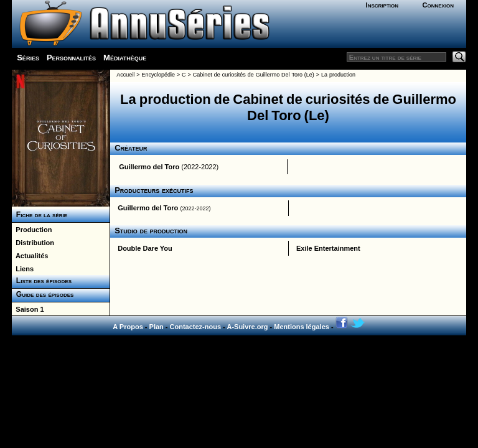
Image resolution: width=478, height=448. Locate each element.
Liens (23, 269)
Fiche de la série (40, 215)
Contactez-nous (196, 327)
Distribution (33, 243)
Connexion (438, 5)
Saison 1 (28, 309)
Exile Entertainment (328, 248)
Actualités (30, 256)
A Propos (128, 327)
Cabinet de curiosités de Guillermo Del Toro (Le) (254, 75)
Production (32, 230)
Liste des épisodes (42, 281)
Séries (28, 58)
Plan (157, 327)
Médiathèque (125, 58)
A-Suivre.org (247, 327)
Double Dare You (145, 248)
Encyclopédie (158, 75)
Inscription (382, 5)
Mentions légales (302, 327)
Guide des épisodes (43, 294)
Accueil (125, 75)
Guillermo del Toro (149, 167)
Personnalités (71, 58)
